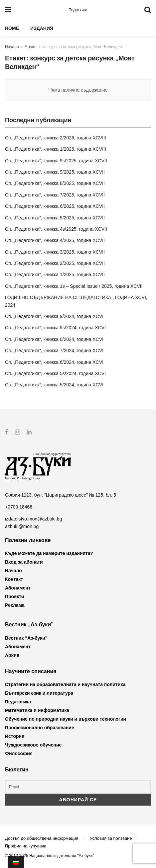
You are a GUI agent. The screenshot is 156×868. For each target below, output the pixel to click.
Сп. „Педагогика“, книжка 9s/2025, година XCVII (56, 161)
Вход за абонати (24, 562)
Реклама (15, 605)
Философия (19, 753)
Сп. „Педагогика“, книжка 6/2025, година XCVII (55, 206)
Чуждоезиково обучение (33, 745)
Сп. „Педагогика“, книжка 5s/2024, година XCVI (55, 373)
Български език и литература (39, 693)
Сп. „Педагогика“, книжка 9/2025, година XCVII (55, 172)
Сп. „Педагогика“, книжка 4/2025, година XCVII (55, 240)
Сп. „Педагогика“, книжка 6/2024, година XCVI (54, 362)
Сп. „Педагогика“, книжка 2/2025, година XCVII (55, 263)
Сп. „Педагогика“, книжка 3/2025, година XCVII (55, 252)
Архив (12, 655)
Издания (42, 28)
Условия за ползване (111, 838)
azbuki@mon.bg (22, 526)
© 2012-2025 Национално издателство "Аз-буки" (50, 856)
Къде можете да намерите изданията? (49, 553)
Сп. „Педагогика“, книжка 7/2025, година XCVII (55, 195)
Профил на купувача (26, 846)
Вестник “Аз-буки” (26, 638)
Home (12, 28)
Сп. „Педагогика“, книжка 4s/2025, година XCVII (56, 229)
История (15, 736)
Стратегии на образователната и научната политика (65, 684)
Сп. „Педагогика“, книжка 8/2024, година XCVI (54, 339)
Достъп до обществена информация (42, 838)
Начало (12, 47)
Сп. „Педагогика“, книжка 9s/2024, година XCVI (55, 328)
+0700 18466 (19, 507)
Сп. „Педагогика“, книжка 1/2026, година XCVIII (56, 149)
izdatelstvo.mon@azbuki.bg (33, 519)
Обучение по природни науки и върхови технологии (66, 719)
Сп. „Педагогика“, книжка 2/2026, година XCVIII (56, 138)
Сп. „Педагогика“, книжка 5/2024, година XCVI (54, 385)
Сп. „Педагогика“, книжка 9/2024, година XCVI (54, 316)
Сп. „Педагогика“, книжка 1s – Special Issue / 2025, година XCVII (74, 286)
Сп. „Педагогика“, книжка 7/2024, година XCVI (54, 351)
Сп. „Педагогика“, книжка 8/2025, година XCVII (55, 183)
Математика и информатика (37, 710)
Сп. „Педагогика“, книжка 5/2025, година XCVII (55, 218)
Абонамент (18, 588)
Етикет (31, 47)
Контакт (14, 579)
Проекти (14, 596)
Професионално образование (40, 728)
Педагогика (78, 10)
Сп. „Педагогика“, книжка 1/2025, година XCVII (55, 275)
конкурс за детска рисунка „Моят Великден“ (83, 47)
